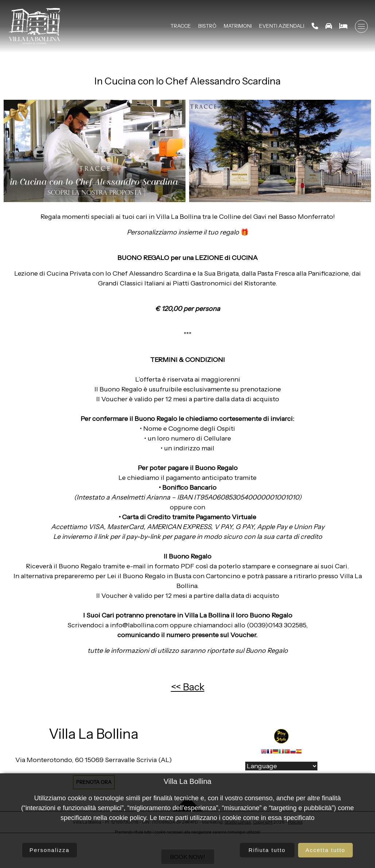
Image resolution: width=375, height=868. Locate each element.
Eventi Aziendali (282, 26)
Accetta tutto (325, 850)
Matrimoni (238, 26)
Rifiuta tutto (267, 850)
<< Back (188, 687)
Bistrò (207, 26)
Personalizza (50, 850)
